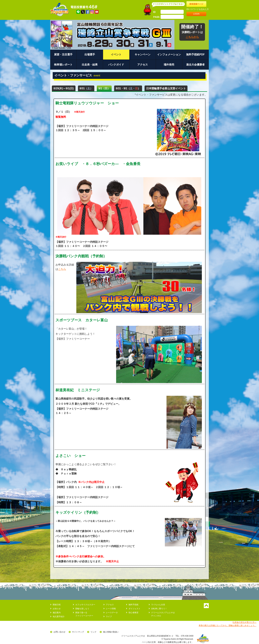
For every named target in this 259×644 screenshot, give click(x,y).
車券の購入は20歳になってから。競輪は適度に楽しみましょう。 (228, 625)
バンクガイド (116, 65)
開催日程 (57, 605)
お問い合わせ (59, 632)
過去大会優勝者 (195, 65)
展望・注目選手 (63, 54)
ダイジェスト (134, 609)
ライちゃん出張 (158, 605)
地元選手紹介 (59, 617)
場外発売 (169, 65)
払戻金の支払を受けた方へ (244, 622)
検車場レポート (63, 65)
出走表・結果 (90, 65)
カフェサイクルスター (85, 605)
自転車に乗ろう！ (159, 609)
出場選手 (90, 54)
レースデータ (112, 613)
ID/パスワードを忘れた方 (198, 9)
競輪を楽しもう (82, 609)
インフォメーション (169, 54)
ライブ (109, 617)
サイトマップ (78, 632)
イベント (116, 54)
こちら (62, 269)
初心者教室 (133, 613)
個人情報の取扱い (111, 632)
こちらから (192, 37)
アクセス (143, 65)
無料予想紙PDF (195, 54)
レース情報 (111, 609)
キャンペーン (143, 54)
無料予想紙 (133, 605)
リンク (93, 632)
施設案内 (57, 613)
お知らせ (57, 609)
